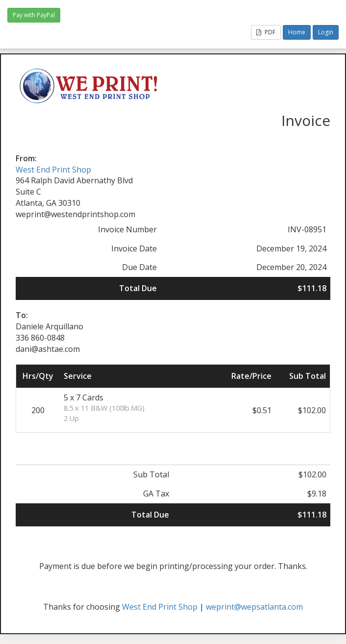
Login (326, 32)
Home (297, 32)
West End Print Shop (53, 170)
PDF (266, 32)
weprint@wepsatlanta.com (254, 607)
